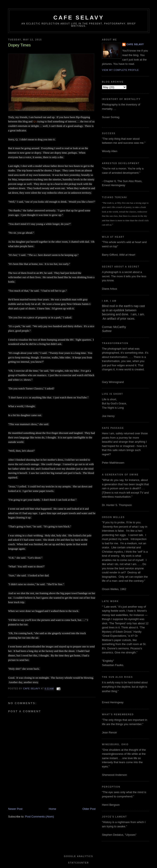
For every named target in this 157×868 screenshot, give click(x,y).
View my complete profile (120, 70)
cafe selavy (79, 18)
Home (53, 809)
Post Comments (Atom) (40, 817)
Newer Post (15, 809)
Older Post (89, 809)
